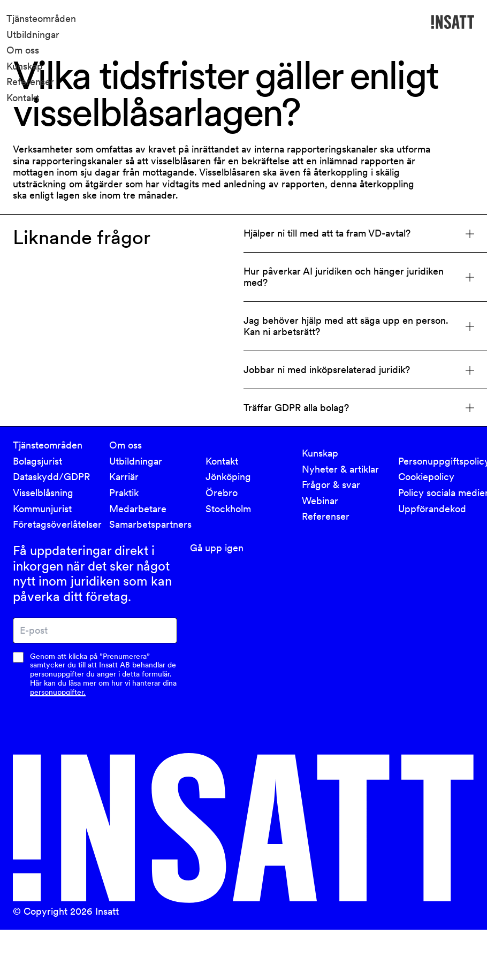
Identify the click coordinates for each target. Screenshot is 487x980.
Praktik (124, 493)
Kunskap (25, 66)
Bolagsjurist (37, 461)
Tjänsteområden (41, 18)
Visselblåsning (43, 493)
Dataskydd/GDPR (51, 477)
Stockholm (228, 509)
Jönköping (228, 477)
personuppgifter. (58, 692)
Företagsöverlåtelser (55, 524)
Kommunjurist (42, 509)
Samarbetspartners (150, 524)
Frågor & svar (331, 485)
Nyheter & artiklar (340, 469)
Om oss (23, 50)
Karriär (124, 477)
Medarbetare (138, 509)
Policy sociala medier (440, 493)
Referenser (30, 82)
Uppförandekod (432, 509)
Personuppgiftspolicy (440, 461)
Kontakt (23, 98)
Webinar (320, 501)
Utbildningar (33, 35)
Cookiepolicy (426, 477)
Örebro (222, 493)
